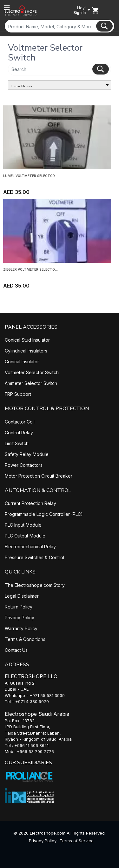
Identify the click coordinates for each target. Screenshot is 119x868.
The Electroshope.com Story (35, 585)
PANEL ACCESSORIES (31, 327)
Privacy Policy (20, 618)
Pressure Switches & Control (34, 557)
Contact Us (16, 650)
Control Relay (19, 433)
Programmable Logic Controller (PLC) (44, 514)
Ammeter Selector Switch (31, 383)
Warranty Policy (21, 628)
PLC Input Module (23, 525)
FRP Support (18, 394)
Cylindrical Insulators (26, 351)
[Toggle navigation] (7, 8)
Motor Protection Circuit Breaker (39, 476)
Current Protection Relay (30, 503)
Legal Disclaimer (22, 596)
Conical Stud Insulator (27, 340)
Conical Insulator (22, 362)
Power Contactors (24, 465)
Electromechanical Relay (30, 547)
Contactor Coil (20, 422)
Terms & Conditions (25, 639)
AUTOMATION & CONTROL (38, 490)
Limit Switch (17, 443)
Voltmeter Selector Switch (32, 372)
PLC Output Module (25, 536)
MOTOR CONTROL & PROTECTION (47, 409)
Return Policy (19, 607)
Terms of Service (77, 841)
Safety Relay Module (27, 454)
